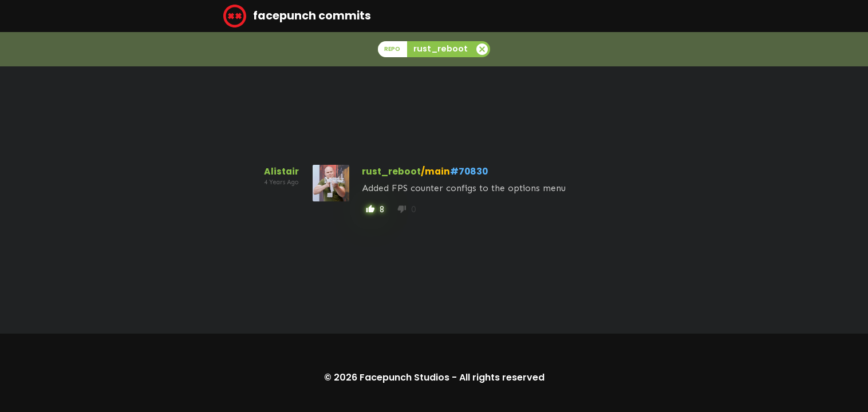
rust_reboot (391, 171)
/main (435, 171)
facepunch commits (297, 16)
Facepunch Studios (405, 377)
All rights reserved (502, 377)
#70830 (469, 171)
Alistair (281, 171)
